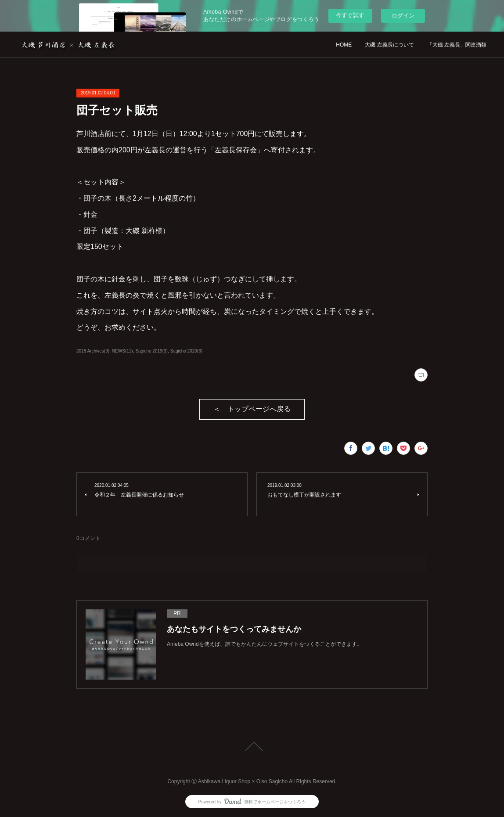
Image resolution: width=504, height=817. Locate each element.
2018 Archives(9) (93, 351)
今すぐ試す (350, 15)
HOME (344, 45)
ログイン (403, 16)
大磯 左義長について (389, 45)
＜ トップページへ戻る (252, 409)
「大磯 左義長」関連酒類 (457, 45)
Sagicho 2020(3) (186, 351)
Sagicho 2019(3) (151, 351)
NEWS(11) (122, 351)
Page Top (252, 746)
